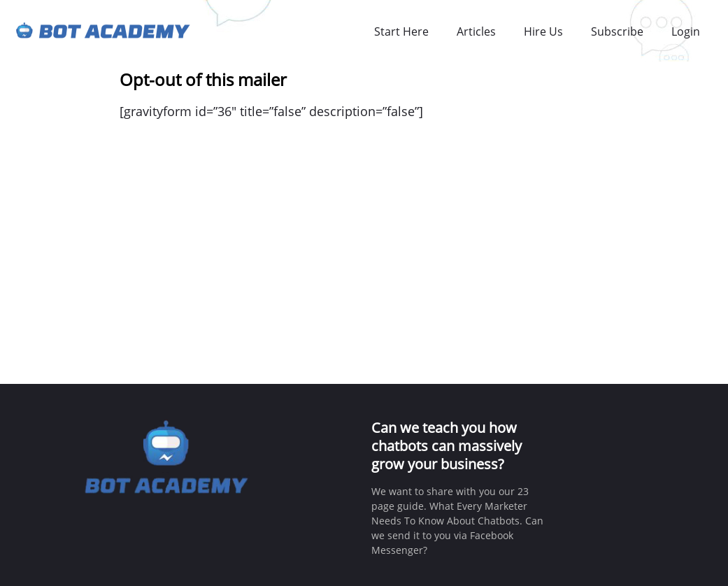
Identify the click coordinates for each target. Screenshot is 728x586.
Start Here (401, 31)
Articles (476, 31)
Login (686, 31)
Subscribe (617, 31)
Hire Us (543, 31)
